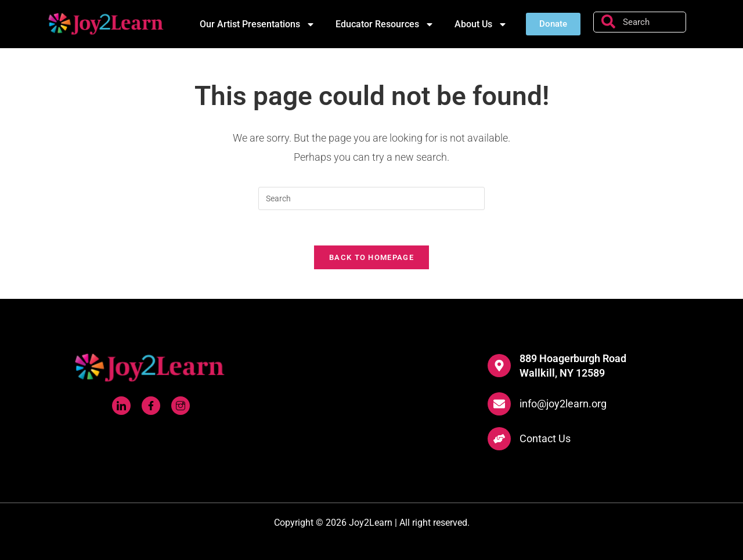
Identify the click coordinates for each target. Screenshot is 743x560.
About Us (481, 24)
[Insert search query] (371, 198)
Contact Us (545, 438)
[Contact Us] (499, 439)
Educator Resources (385, 24)
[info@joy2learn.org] (499, 404)
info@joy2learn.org (563, 404)
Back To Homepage (371, 257)
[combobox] (640, 22)
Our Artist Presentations (257, 24)
